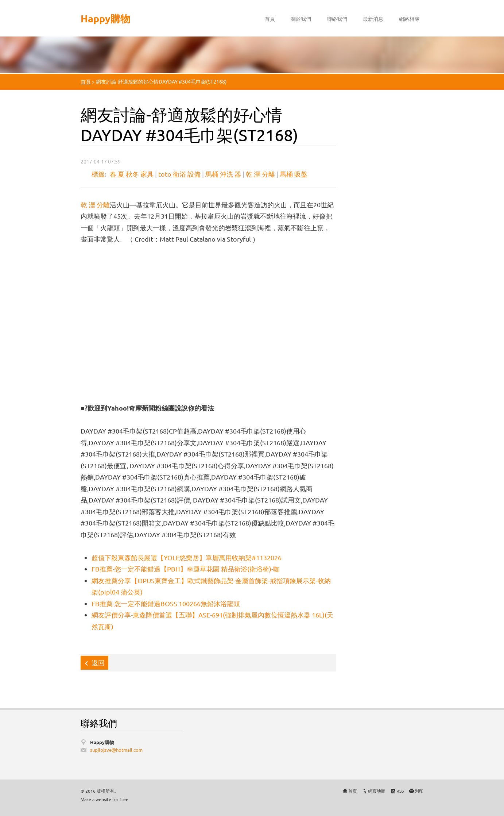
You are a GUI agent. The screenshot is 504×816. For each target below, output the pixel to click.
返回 (98, 663)
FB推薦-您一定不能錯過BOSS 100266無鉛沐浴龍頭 (166, 603)
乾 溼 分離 (260, 174)
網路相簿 (409, 19)
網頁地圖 (377, 791)
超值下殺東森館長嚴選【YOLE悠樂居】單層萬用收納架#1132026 (187, 557)
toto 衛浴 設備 (179, 174)
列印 (419, 791)
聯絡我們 (337, 19)
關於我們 (301, 19)
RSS (400, 791)
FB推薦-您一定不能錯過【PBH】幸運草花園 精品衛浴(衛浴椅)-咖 (186, 569)
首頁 (270, 19)
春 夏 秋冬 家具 (132, 174)
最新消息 (373, 19)
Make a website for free (104, 799)
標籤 (98, 174)
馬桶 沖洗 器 (223, 174)
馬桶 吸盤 (294, 174)
